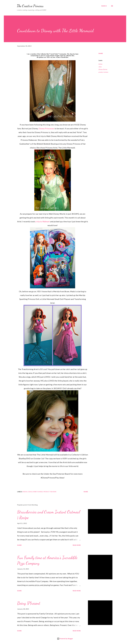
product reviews (103, 72)
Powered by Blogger (65, 639)
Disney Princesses (46, 128)
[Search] (104, 6)
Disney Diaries (103, 69)
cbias (100, 67)
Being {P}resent (29, 603)
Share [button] (101, 53)
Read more (77, 545)
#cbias (100, 64)
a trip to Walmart (43, 221)
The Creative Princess (30, 6)
